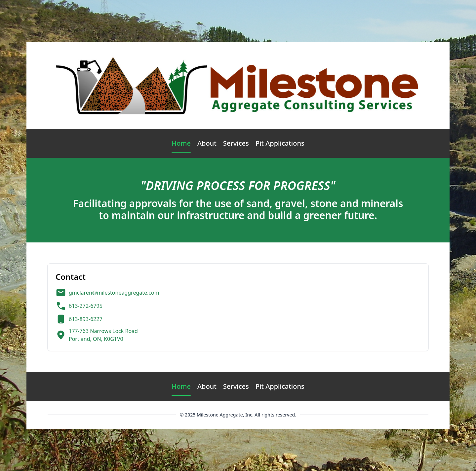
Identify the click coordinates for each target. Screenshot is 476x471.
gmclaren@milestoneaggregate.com (114, 293)
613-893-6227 (86, 319)
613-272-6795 (86, 306)
